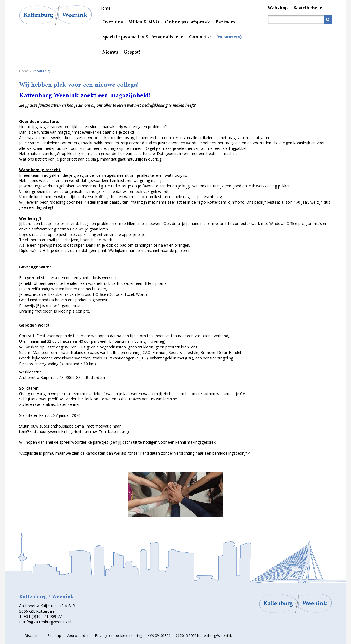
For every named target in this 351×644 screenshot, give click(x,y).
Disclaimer (33, 635)
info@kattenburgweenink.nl (47, 622)
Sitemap (54, 635)
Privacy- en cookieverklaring (119, 635)
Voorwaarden (78, 635)
